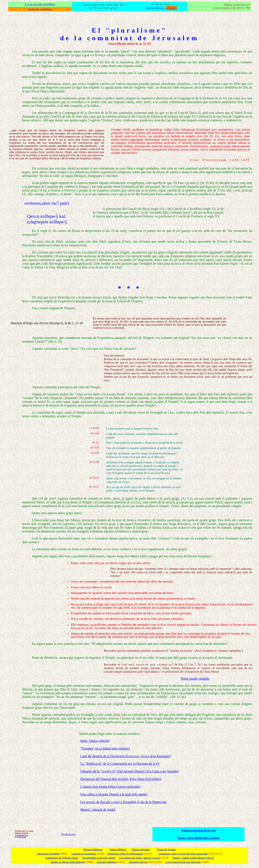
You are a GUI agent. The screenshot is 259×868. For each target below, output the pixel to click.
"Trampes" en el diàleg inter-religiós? (105, 748)
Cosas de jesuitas (166, 849)
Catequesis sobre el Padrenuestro (125, 854)
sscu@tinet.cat (21, 835)
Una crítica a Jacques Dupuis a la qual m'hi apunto (114, 794)
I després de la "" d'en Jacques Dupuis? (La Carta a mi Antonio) (129, 771)
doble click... (161, 8)
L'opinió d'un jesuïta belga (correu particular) (110, 787)
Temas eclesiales (141, 849)
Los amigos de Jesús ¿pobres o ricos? (139, 858)
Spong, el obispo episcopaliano (68, 862)
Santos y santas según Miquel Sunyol (193, 858)
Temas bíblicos (118, 849)
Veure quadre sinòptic (195, 679)
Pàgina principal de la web (199, 830)
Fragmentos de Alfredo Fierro (62, 858)
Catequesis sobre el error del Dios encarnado (183, 854)
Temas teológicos (93, 849)
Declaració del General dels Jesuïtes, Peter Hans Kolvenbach (121, 779)
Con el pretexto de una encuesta (183, 862)
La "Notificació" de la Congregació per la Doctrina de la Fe (120, 764)
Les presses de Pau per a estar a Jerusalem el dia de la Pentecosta (123, 802)
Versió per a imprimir (40, 9)
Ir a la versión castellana (40, 4)
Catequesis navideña (48, 854)
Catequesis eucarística (84, 854)
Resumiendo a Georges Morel (99, 858)
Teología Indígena (107, 862)
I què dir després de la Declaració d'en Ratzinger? (126, 756)
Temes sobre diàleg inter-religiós (199, 838)
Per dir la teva (69, 834)
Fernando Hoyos (138, 862)
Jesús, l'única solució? (95, 741)
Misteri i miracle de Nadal (98, 810)
